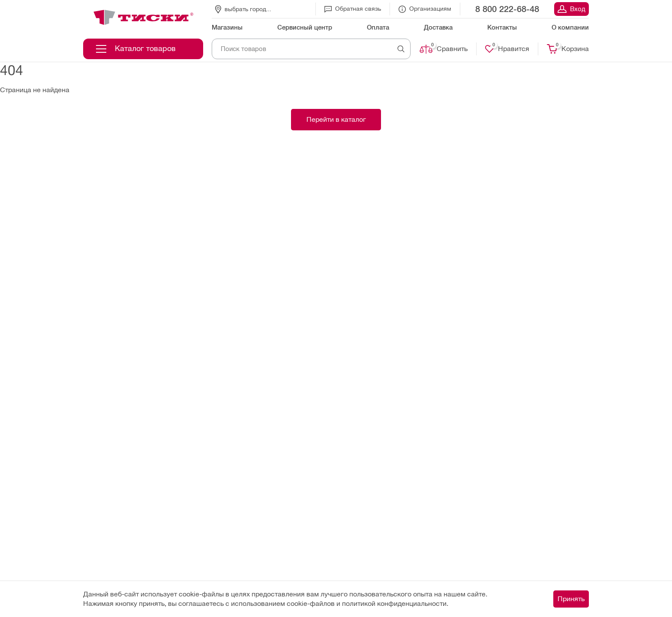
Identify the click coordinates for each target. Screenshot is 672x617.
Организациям (425, 9)
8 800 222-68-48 (507, 9)
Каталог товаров (136, 48)
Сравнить (444, 49)
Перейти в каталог (336, 119)
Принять (571, 599)
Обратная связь (353, 9)
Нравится (507, 49)
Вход (571, 9)
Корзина (568, 49)
